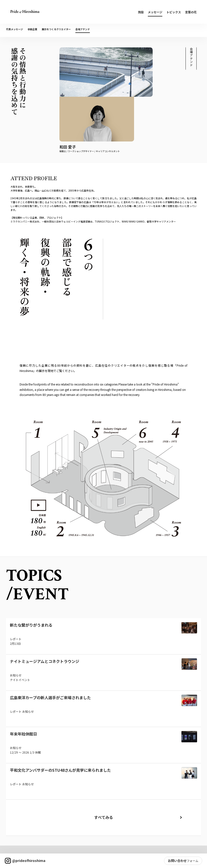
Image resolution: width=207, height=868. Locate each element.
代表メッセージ (14, 29)
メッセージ (155, 12)
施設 (141, 12)
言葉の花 (191, 12)
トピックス (174, 12)
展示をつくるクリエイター (56, 29)
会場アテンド (83, 29)
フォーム (193, 861)
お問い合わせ (177, 861)
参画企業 (32, 29)
